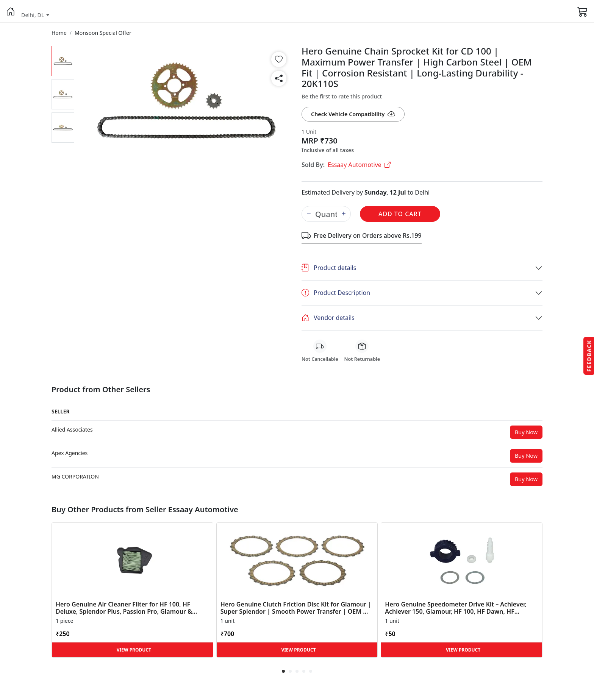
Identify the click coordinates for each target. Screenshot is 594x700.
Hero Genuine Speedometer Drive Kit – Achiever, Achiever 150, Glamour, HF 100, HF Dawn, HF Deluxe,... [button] (456, 608)
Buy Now (526, 432)
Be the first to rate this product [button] (342, 96)
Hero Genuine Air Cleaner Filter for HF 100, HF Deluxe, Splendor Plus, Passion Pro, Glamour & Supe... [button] (124, 608)
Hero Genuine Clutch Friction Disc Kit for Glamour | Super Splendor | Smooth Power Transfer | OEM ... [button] (296, 608)
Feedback (589, 355)
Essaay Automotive (359, 165)
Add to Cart (400, 214)
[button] (11, 11)
